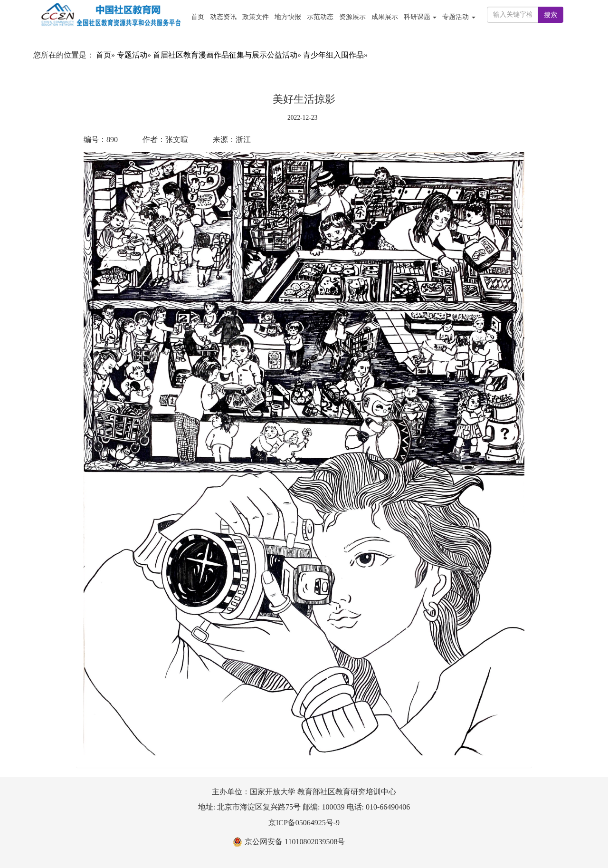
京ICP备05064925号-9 (304, 823)
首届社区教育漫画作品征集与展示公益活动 (225, 55)
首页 (198, 17)
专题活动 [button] (459, 17)
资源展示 (352, 17)
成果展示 (385, 17)
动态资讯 (223, 17)
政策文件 (256, 17)
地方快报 (288, 17)
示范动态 (320, 17)
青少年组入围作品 (333, 55)
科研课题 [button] (420, 17)
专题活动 (132, 55)
